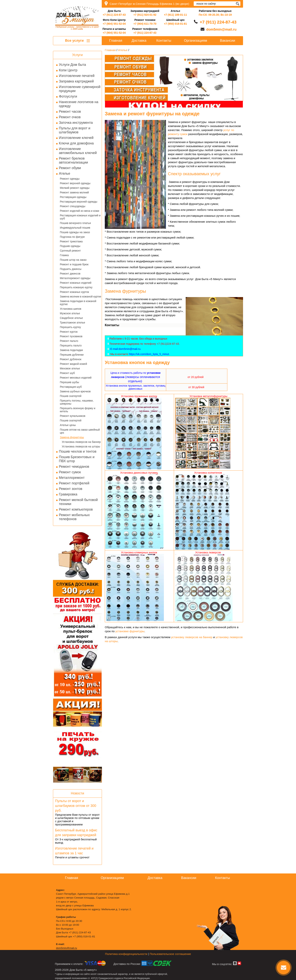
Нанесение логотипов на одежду (79, 104)
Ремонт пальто (69, 341)
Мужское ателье (70, 313)
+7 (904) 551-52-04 (114, 24)
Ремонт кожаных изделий (76, 283)
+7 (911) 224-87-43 (114, 15)
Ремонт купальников (73, 416)
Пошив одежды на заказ (75, 232)
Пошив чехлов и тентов (78, 451)
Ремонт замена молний (74, 192)
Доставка (139, 41)
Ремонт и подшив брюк (74, 264)
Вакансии (227, 41)
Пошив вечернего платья (75, 223)
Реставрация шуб (71, 387)
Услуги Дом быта (72, 65)
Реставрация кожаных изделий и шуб (80, 217)
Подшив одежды (70, 246)
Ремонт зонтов (71, 489)
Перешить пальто (71, 345)
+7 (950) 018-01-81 (175, 24)
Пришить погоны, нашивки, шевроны (77, 402)
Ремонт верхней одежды (75, 183)
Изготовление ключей (76, 138)
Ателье (65, 174)
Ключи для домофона (76, 143)
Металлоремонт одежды (75, 278)
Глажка (64, 255)
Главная (116, 41)
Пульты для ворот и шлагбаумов (75, 130)
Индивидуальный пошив (75, 228)
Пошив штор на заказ (73, 260)
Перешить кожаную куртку (76, 287)
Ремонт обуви (70, 168)
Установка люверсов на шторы (81, 446)
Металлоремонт (72, 478)
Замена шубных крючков (75, 391)
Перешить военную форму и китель (78, 410)
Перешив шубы (69, 382)
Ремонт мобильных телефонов (74, 517)
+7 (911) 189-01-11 (175, 15)
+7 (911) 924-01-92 (145, 15)
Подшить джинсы (71, 269)
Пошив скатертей (71, 396)
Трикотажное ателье (72, 323)
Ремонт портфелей (74, 483)
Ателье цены (68, 425)
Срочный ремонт (70, 251)
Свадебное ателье (71, 318)
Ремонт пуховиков (71, 336)
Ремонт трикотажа (71, 241)
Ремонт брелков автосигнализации (73, 160)
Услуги (77, 55)
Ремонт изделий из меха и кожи (80, 211)
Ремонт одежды (70, 179)
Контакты (164, 41)
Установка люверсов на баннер (81, 442)
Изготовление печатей (77, 76)
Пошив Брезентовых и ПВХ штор (77, 459)
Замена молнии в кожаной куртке (81, 297)
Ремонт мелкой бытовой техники (78, 502)
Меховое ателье (70, 368)
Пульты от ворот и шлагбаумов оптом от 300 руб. (76, 806)
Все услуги (77, 41)
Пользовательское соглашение (170, 954)
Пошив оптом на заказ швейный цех (80, 431)
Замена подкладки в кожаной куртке (78, 303)
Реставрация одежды (73, 197)
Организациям (196, 41)
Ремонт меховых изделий (76, 378)
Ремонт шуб (67, 373)
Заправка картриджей (76, 81)
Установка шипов (71, 309)
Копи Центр (68, 70)
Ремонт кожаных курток (74, 292)
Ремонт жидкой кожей (73, 364)
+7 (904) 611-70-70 (145, 24)
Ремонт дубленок (71, 359)
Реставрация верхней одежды (79, 202)
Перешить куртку (70, 327)
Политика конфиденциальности (126, 954)
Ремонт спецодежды (73, 206)
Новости (77, 793)
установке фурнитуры (130, 631)
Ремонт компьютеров (76, 509)
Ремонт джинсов (70, 274)
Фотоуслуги (68, 96)
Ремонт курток (69, 332)
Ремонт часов (70, 112)
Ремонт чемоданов (74, 467)
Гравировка (68, 494)
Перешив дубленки (72, 355)
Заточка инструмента (76, 123)
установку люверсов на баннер (192, 637)
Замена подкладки (71, 350)
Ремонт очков (70, 117)
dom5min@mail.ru (221, 29)
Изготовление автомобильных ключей (78, 151)
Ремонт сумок (70, 472)
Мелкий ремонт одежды (75, 188)
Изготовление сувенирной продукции (80, 89)
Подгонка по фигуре (72, 237)
